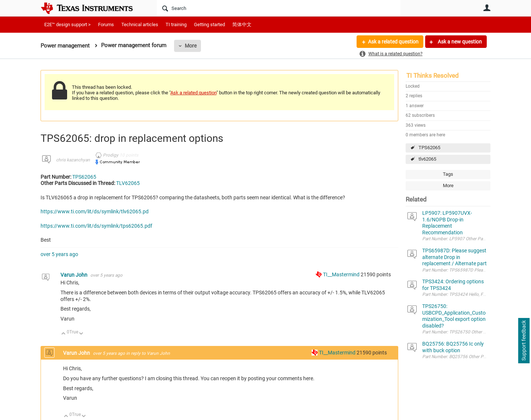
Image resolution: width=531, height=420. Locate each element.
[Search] (279, 8)
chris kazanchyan (73, 160)
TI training (176, 24)
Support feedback (524, 341)
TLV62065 (128, 183)
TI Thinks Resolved (433, 76)
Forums (106, 24)
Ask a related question (393, 42)
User (487, 8)
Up (64, 334)
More (191, 46)
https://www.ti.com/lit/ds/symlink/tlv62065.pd (95, 211)
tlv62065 (427, 159)
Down (81, 334)
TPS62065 (429, 148)
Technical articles (140, 24)
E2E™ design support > (67, 24)
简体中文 (242, 24)
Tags (448, 174)
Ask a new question (459, 42)
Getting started (209, 24)
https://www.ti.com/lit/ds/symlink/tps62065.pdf (96, 226)
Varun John (74, 275)
